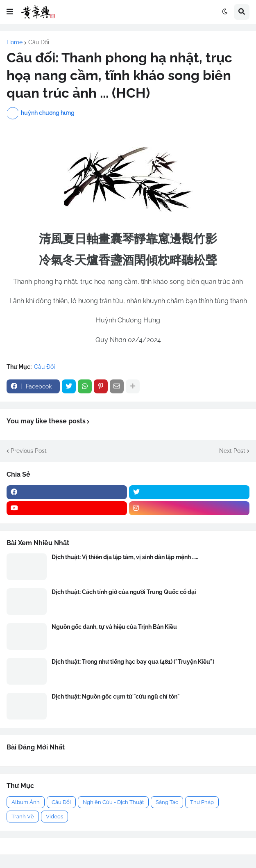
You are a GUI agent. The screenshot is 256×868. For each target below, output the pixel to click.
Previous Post (29, 451)
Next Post (232, 451)
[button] (10, 12)
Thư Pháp (202, 802)
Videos (54, 817)
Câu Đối (39, 42)
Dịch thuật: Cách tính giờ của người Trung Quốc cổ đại (124, 592)
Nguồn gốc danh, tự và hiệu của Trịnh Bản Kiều (114, 627)
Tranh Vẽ (23, 817)
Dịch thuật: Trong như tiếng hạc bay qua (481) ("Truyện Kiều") (133, 662)
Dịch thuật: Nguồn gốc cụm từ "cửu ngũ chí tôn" (116, 697)
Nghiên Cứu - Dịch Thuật (113, 802)
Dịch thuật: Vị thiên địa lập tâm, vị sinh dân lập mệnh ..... (125, 557)
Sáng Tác (167, 802)
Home (15, 42)
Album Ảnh (26, 802)
